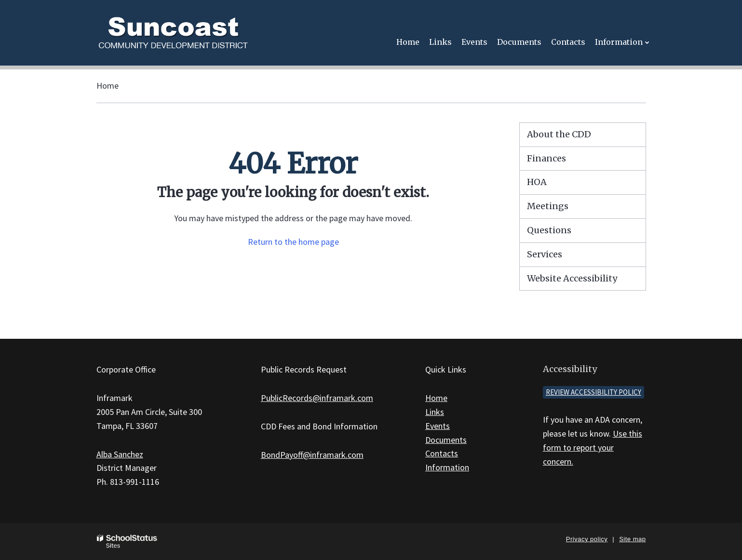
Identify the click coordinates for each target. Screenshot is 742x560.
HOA (537, 182)
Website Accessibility (572, 278)
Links (435, 412)
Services (545, 254)
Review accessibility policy (594, 392)
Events (438, 426)
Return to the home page (293, 242)
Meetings (548, 206)
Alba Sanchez (120, 454)
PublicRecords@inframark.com (317, 398)
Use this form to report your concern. (593, 447)
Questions (549, 230)
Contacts (442, 453)
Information (447, 467)
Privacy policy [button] (587, 539)
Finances (546, 158)
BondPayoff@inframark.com (312, 455)
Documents (446, 440)
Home (108, 86)
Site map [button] (632, 539)
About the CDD (559, 134)
